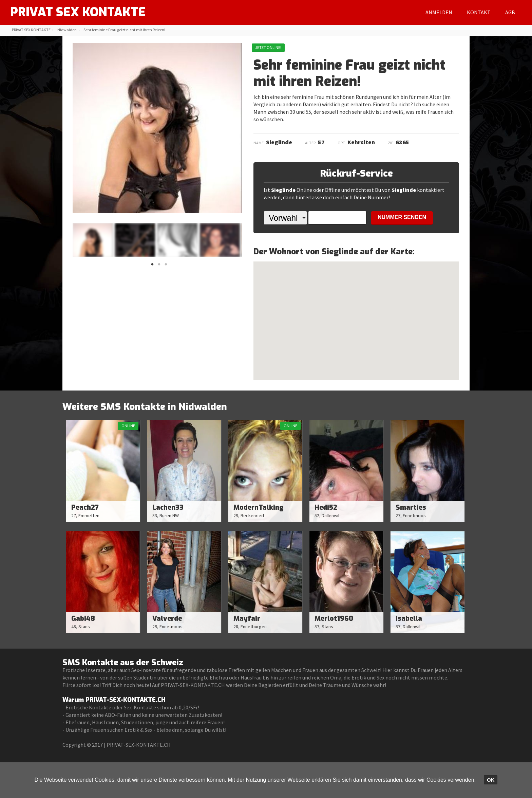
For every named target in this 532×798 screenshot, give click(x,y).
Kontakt (479, 12)
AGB (510, 12)
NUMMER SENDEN (402, 217)
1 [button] (152, 266)
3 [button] (166, 266)
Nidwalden (67, 30)
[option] (93, 240)
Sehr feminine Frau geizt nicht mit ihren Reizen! (124, 30)
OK (491, 780)
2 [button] (159, 266)
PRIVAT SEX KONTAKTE (78, 12)
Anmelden (439, 12)
